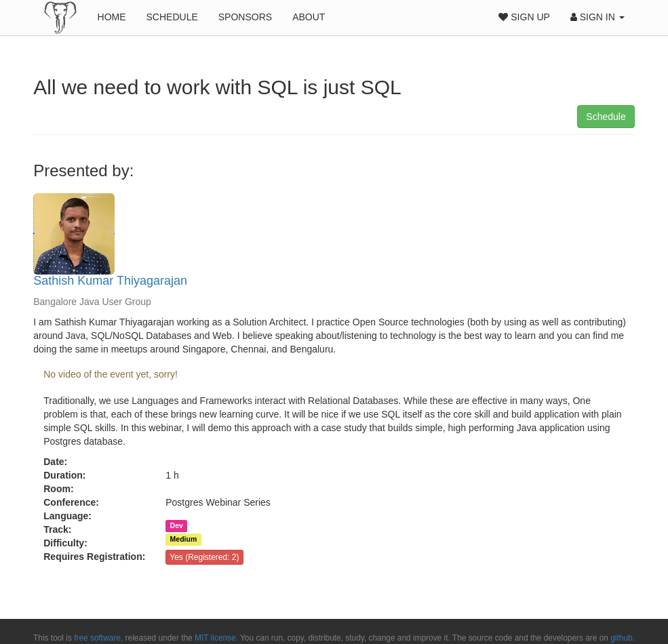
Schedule (172, 17)
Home (112, 17)
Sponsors (245, 17)
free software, (98, 638)
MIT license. (216, 638)
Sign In (597, 17)
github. (623, 638)
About (309, 17)
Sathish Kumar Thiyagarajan (110, 281)
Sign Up (524, 17)
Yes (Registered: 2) (204, 557)
